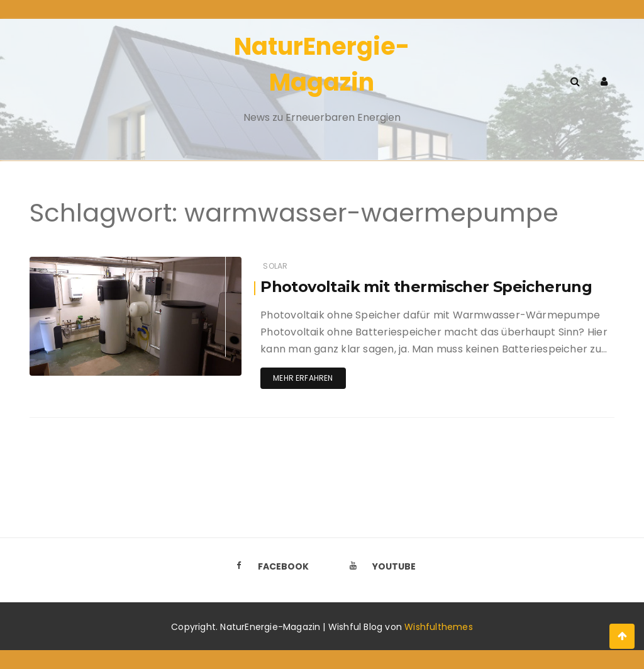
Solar (275, 266)
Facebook (269, 566)
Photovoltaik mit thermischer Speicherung (426, 287)
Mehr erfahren (303, 378)
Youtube (379, 566)
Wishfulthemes (439, 627)
